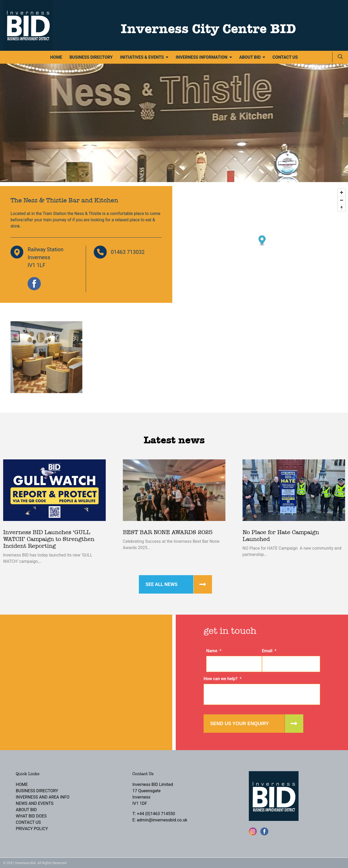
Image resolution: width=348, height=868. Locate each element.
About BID (250, 57)
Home (56, 57)
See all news (162, 584)
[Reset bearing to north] (342, 208)
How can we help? (223, 679)
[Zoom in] (342, 192)
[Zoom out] (342, 200)
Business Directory (91, 57)
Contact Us (285, 57)
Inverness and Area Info (43, 797)
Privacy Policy (32, 829)
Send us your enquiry (239, 724)
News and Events (35, 803)
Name (214, 651)
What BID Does (31, 816)
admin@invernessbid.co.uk (162, 820)
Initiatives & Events (142, 57)
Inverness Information (202, 57)
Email (269, 651)
